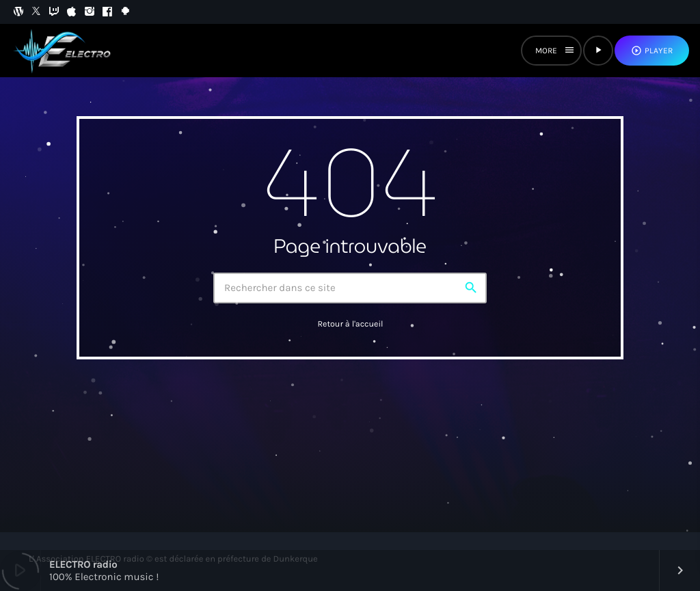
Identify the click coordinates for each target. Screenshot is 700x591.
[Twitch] (54, 12)
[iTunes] (72, 12)
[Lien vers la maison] (64, 51)
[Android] (125, 12)
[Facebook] (107, 12)
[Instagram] (90, 12)
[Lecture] (598, 51)
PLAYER (652, 51)
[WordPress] (18, 12)
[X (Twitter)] (36, 12)
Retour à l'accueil (350, 325)
